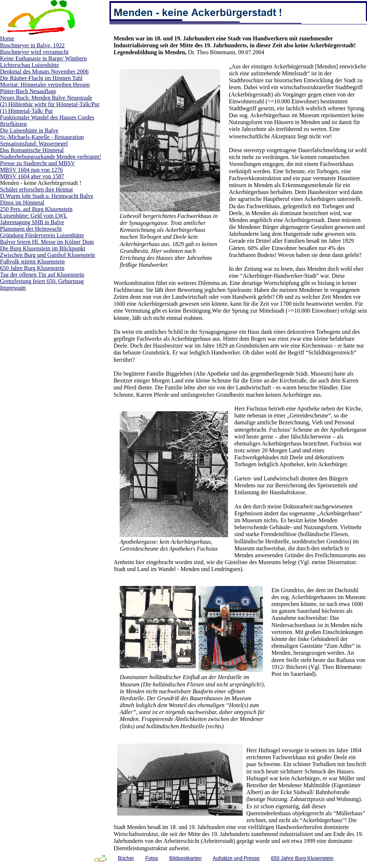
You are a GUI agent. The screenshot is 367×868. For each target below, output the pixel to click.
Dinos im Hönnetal (22, 203)
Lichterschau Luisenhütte (29, 65)
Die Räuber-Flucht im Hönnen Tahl (41, 78)
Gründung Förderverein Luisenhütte (42, 235)
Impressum (13, 288)
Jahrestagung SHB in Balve (32, 222)
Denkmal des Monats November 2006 (44, 72)
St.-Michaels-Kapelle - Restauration (42, 137)
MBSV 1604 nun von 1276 (31, 170)
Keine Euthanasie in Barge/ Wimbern (43, 58)
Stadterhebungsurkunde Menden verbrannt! (51, 157)
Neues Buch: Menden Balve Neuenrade (46, 98)
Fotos (151, 858)
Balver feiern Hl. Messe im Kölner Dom (47, 242)
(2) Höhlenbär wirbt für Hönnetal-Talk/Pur (50, 104)
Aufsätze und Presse (236, 858)
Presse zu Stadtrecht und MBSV (37, 163)
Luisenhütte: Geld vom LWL (34, 216)
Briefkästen (13, 124)
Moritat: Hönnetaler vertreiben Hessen (45, 85)
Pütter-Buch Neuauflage (28, 91)
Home (7, 38)
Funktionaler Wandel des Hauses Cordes (47, 117)
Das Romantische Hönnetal (32, 150)
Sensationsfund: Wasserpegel (34, 144)
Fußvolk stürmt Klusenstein (32, 261)
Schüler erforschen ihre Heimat (36, 189)
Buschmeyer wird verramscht (34, 52)
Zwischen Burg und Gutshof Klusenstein (47, 255)
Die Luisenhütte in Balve (29, 130)
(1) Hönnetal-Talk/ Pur (27, 111)
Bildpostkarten (186, 858)
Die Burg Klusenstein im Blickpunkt (43, 248)
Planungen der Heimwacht (31, 229)
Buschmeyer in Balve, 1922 (32, 45)
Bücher (126, 858)
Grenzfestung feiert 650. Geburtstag (42, 281)
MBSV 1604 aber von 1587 (32, 176)
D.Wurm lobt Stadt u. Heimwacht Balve (47, 196)
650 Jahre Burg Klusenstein (32, 268)
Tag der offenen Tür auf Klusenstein (42, 275)
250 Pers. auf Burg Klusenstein (36, 209)
